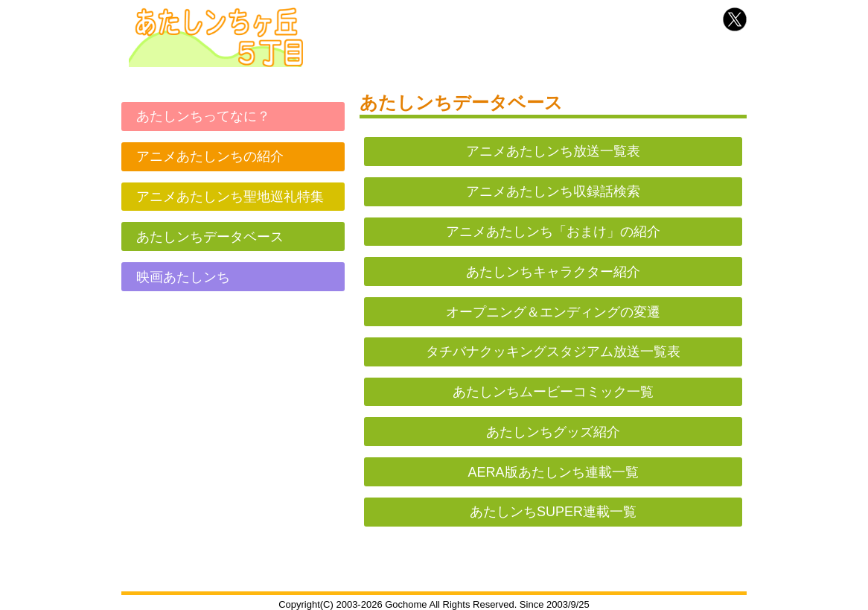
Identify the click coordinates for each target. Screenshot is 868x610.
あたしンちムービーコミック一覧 (553, 392)
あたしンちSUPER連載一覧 (553, 512)
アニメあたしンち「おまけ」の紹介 (553, 232)
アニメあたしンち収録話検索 (553, 191)
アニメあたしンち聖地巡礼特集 (230, 197)
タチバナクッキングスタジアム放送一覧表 (553, 352)
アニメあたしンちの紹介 (210, 156)
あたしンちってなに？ (203, 116)
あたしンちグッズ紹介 (553, 432)
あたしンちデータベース (210, 237)
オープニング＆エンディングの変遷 (553, 312)
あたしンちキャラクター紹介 (553, 272)
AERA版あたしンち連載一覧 (553, 472)
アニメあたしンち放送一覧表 (553, 151)
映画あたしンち (183, 277)
